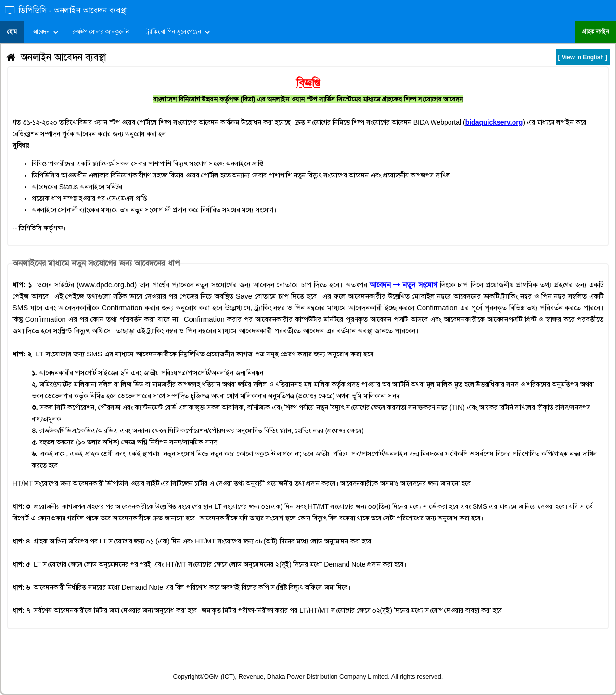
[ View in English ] (583, 57)
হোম (12, 32)
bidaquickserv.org (494, 122)
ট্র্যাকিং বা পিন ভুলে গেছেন (173, 32)
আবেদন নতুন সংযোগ (404, 284)
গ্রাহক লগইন (596, 32)
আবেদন (41, 32)
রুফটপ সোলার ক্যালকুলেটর (102, 32)
